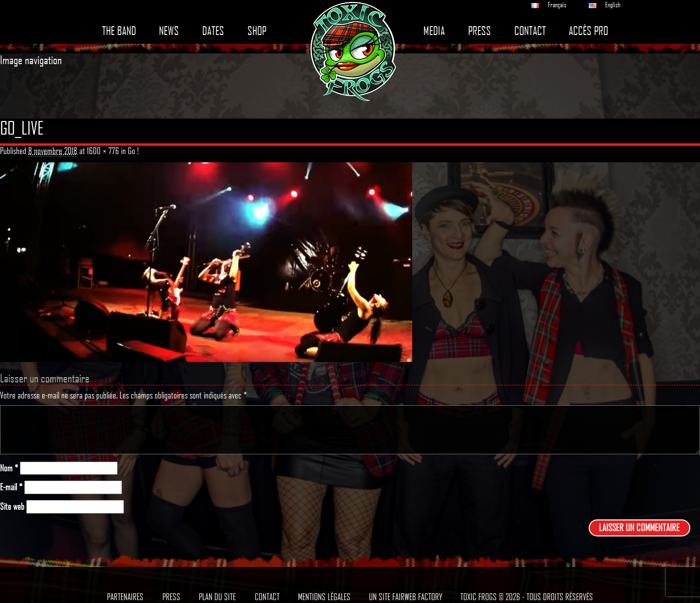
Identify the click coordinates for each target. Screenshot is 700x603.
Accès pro (588, 31)
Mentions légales (324, 597)
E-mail (11, 487)
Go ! (133, 151)
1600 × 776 (103, 151)
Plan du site (217, 597)
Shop (257, 31)
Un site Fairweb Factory (406, 597)
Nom (9, 468)
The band (119, 31)
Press (480, 31)
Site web (12, 507)
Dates (213, 31)
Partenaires (125, 597)
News (169, 31)
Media (434, 31)
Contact (530, 31)
